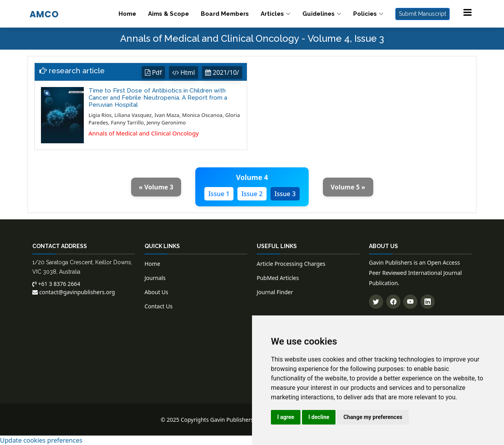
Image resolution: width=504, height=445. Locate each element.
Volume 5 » (348, 187)
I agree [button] (286, 417)
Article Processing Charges (291, 264)
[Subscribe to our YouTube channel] (410, 302)
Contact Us (158, 306)
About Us (156, 292)
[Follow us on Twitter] (376, 302)
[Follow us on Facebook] (393, 302)
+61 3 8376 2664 (56, 284)
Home (127, 14)
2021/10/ (222, 72)
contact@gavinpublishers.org (74, 292)
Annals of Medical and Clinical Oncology (144, 133)
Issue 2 (252, 194)
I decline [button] (319, 417)
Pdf (153, 72)
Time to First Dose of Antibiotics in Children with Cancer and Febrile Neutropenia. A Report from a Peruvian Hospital (158, 98)
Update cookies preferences (41, 440)
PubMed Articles (278, 278)
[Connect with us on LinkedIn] (428, 302)
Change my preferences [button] (373, 417)
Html (183, 72)
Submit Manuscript (422, 14)
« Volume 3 (156, 187)
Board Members (225, 14)
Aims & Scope (169, 14)
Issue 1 (219, 194)
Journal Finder (275, 292)
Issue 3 (285, 194)
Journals (155, 278)
